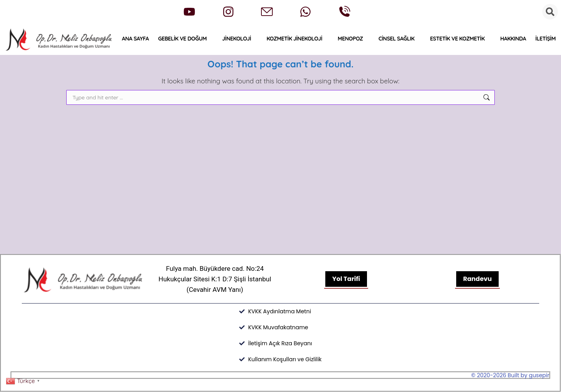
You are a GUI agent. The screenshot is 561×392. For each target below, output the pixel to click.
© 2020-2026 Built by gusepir (510, 375)
